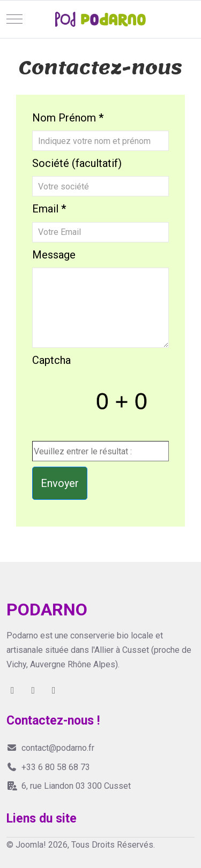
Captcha (51, 360)
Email (49, 209)
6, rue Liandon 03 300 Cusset (69, 786)
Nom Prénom (68, 118)
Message (54, 255)
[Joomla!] (100, 19)
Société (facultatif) (77, 163)
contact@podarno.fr (50, 748)
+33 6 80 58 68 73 (48, 767)
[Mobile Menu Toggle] (14, 19)
